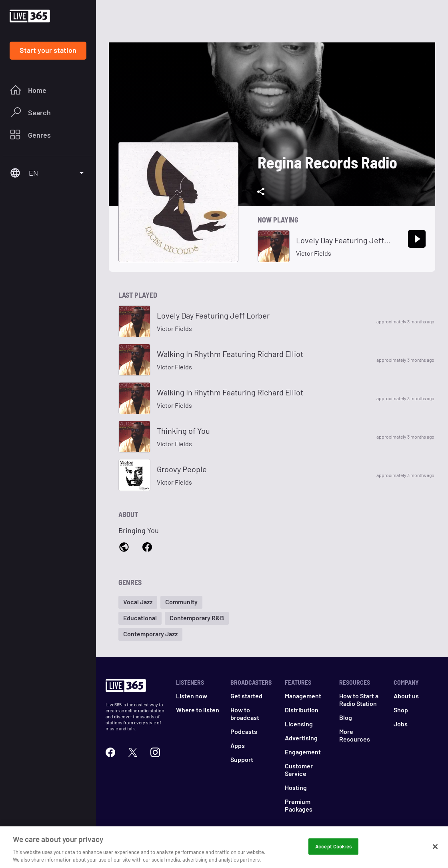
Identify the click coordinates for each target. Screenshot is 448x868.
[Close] (435, 850)
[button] (138, 602)
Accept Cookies (333, 850)
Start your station (48, 50)
